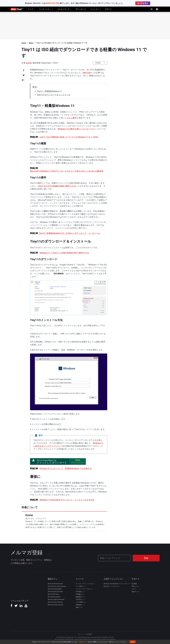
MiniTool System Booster (55, 591)
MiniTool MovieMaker (54, 596)
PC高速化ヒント (81, 591)
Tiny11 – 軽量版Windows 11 (49, 91)
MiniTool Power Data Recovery (57, 586)
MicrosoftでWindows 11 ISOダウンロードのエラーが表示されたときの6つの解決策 (67, 171)
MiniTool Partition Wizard (55, 583)
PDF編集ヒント (80, 594)
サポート (109, 9)
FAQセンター (135, 586)
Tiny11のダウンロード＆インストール (54, 95)
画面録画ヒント (80, 604)
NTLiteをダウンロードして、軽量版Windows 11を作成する (66, 468)
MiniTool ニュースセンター (112, 586)
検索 (152, 9)
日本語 (98, 63)
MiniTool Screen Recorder (56, 604)
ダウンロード (81, 9)
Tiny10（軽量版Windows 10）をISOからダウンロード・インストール (69, 233)
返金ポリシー (136, 591)
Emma (29, 63)
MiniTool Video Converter (55, 602)
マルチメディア (64, 9)
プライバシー (82, 634)
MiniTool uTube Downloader (56, 599)
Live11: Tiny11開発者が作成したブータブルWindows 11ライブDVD (69, 137)
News (31, 43)
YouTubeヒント (80, 599)
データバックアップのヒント (84, 589)
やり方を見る (143, 3)
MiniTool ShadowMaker (55, 589)
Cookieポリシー (83, 642)
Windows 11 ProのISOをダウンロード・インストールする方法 (67, 500)
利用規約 (89, 634)
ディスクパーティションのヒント (86, 583)
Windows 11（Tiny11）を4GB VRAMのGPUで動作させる (64, 253)
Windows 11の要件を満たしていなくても (76, 129)
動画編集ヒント (80, 596)
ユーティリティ (46, 9)
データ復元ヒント (81, 586)
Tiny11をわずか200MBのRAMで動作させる (57, 186)
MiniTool (86, 73)
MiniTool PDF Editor (54, 594)
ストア (31, 9)
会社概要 (134, 583)
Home (24, 43)
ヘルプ (134, 589)
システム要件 (71, 118)
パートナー (95, 9)
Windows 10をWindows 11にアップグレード (117, 583)
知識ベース (79, 607)
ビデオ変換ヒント (81, 602)
